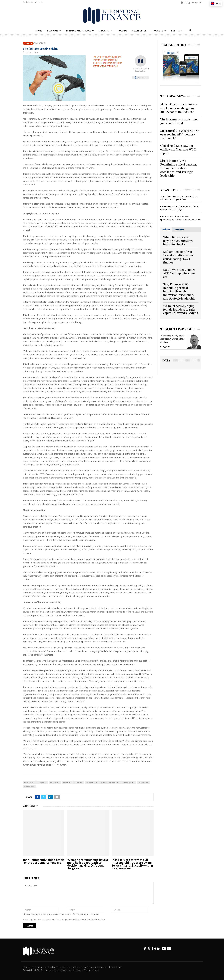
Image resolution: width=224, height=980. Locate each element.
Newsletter (139, 31)
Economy (53, 31)
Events (175, 31)
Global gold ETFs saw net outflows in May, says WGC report (178, 149)
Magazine (157, 31)
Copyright (42, 782)
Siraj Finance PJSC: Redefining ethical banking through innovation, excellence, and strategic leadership (178, 168)
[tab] (166, 229)
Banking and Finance (79, 31)
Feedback (116, 967)
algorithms (29, 782)
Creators (67, 782)
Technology (40, 43)
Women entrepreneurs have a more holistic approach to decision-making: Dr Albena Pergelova (88, 864)
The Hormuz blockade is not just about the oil (179, 121)
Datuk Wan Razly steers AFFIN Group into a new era (179, 273)
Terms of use (92, 970)
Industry (104, 31)
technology (143, 782)
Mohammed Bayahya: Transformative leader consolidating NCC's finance (178, 257)
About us (28, 967)
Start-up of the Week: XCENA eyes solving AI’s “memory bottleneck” (180, 134)
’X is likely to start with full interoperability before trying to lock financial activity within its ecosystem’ (132, 864)
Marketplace (129, 782)
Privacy (78, 970)
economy (79, 782)
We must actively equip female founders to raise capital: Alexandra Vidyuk (181, 309)
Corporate (55, 782)
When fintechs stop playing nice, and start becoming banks (178, 241)
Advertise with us (60, 967)
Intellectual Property (110, 782)
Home (39, 31)
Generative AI (92, 782)
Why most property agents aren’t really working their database (172, 339)
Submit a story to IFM (84, 967)
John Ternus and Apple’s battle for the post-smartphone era (44, 861)
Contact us (41, 967)
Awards (122, 31)
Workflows (29, 786)
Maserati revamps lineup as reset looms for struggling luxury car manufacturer (179, 108)
